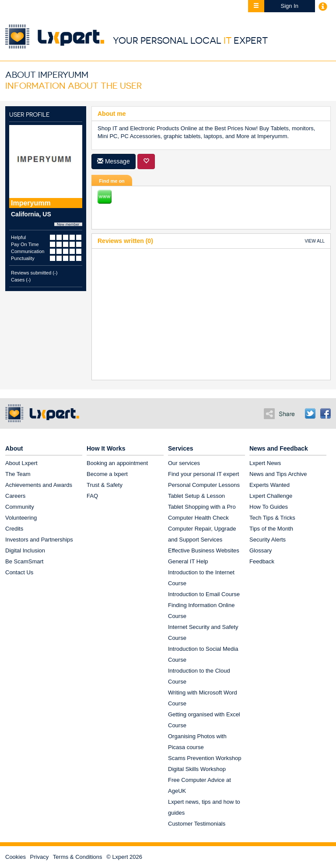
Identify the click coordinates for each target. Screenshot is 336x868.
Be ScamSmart (24, 561)
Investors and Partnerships (39, 540)
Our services (184, 463)
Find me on (112, 181)
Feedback (262, 561)
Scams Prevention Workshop (205, 758)
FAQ (92, 496)
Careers (15, 496)
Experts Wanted (269, 485)
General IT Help (188, 561)
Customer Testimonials (197, 824)
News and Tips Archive (278, 474)
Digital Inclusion (25, 550)
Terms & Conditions (78, 857)
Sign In (290, 6)
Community (20, 507)
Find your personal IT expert (203, 474)
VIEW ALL (315, 241)
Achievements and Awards (39, 485)
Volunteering (21, 518)
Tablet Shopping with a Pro (202, 507)
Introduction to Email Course (204, 594)
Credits (14, 529)
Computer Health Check (198, 518)
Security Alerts (268, 540)
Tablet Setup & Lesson (196, 496)
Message (114, 161)
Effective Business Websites (204, 550)
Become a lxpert (107, 474)
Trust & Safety (105, 485)
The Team (18, 474)
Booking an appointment (117, 463)
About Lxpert (21, 463)
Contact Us (19, 572)
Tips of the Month (271, 529)
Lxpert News (265, 463)
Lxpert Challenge (271, 496)
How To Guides (269, 507)
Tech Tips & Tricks (272, 518)
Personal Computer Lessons (204, 485)
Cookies (16, 857)
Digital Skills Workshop (197, 769)
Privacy (40, 857)
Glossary (261, 550)
